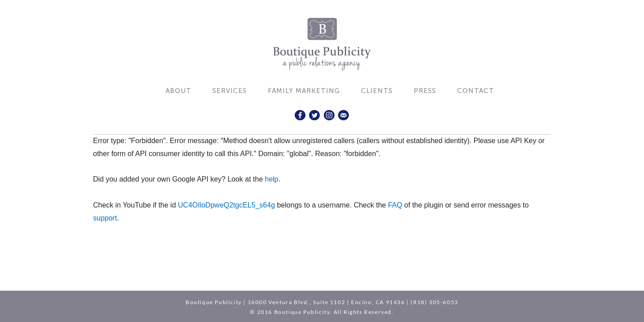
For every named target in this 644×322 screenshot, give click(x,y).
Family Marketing (304, 91)
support (105, 218)
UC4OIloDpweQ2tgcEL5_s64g (227, 205)
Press (425, 91)
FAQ (395, 205)
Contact (476, 91)
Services (230, 91)
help (271, 179)
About (178, 91)
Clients (377, 91)
